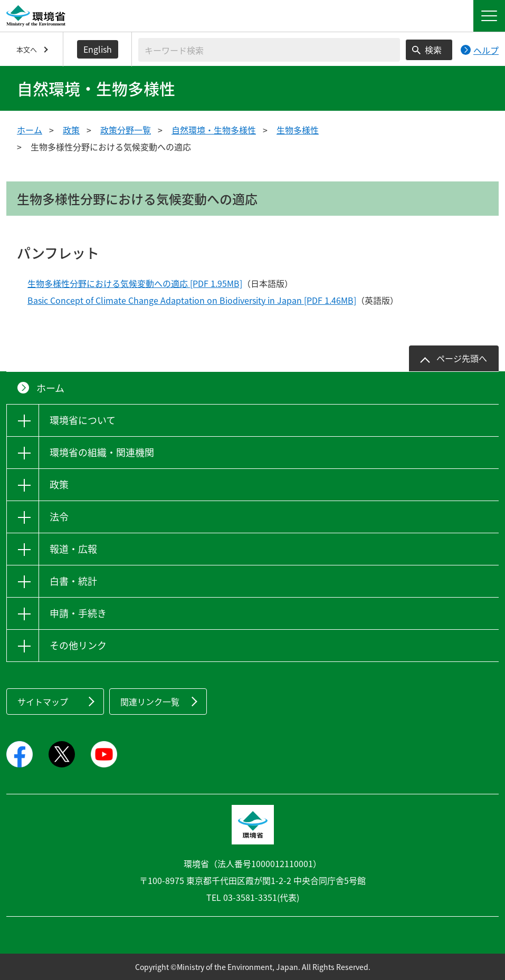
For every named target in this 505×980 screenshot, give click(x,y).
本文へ (27, 49)
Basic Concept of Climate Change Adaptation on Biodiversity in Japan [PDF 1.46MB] (192, 300)
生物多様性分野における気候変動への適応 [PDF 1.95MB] (135, 283)
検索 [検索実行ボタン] (433, 50)
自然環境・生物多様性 (214, 130)
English (98, 49)
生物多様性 (298, 130)
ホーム (30, 130)
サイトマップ (43, 702)
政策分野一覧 (126, 130)
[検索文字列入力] (269, 50)
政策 (71, 130)
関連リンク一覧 (150, 702)
